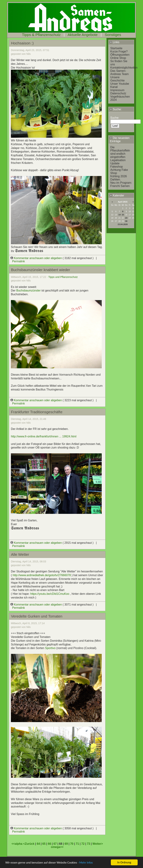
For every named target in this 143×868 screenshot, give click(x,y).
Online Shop (118, 58)
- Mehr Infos (85, 863)
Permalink (19, 261)
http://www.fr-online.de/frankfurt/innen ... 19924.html (44, 436)
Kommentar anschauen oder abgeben (37, 258)
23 (126, 218)
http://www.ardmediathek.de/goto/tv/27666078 (42, 575)
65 (44, 844)
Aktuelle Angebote (83, 35)
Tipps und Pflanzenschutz (63, 277)
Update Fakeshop (117, 165)
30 (126, 221)
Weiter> (98, 844)
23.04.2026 (123, 224)
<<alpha (17, 844)
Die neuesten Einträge (120, 140)
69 (66, 844)
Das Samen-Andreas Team (119, 72)
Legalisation (118, 160)
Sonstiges (113, 35)
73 (88, 844)
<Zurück (29, 844)
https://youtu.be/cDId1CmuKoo (50, 594)
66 (50, 844)
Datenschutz (118, 93)
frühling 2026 (119, 176)
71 (77, 844)
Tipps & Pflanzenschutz (41, 35)
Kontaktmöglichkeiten (124, 68)
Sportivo (51, 648)
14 (119, 215)
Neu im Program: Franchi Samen (121, 184)
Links (115, 42)
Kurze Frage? (119, 51)
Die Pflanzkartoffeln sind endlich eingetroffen (120, 152)
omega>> (57, 847)
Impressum (117, 90)
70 (72, 844)
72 (83, 844)
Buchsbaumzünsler (28, 290)
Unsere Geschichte (117, 79)
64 (38, 844)
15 (123, 215)
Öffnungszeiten (120, 55)
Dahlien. (116, 179)
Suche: (116, 109)
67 (55, 844)
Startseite (116, 48)
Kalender (117, 195)
